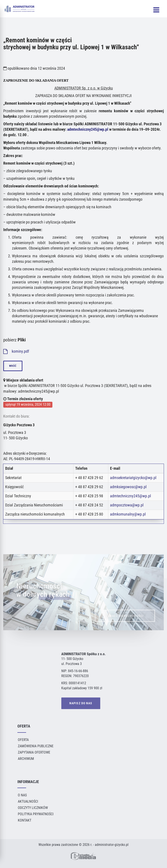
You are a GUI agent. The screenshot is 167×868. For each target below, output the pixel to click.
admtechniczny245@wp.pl (88, 129)
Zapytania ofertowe (34, 752)
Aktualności (28, 801)
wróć (13, 366)
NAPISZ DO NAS (81, 704)
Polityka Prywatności (36, 814)
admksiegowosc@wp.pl (128, 487)
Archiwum (26, 759)
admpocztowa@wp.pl (127, 505)
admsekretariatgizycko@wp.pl (133, 478)
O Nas (22, 795)
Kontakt (25, 820)
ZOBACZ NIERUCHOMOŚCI (125, 619)
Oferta (23, 740)
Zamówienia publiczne (36, 746)
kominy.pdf (16, 351)
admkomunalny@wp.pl (128, 514)
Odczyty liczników (33, 808)
